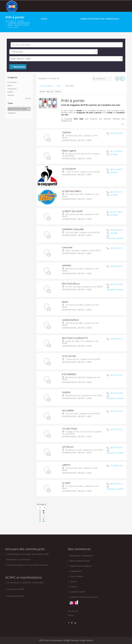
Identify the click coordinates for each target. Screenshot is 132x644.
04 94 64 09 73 (116, 339)
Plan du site (73, 611)
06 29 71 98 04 (116, 212)
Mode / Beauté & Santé (80, 561)
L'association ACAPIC (16, 589)
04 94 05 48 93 (116, 266)
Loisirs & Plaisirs (77, 576)
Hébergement (76, 571)
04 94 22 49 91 (116, 169)
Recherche (18, 67)
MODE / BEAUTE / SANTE (17, 109)
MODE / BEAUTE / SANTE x (51, 92)
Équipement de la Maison (81, 566)
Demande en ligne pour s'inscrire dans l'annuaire (27, 565)
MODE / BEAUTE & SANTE (18, 25)
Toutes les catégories (46, 86)
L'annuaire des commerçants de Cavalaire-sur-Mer (28, 554)
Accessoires (12, 82)
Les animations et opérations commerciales (25, 583)
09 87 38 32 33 (116, 248)
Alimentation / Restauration (81, 556)
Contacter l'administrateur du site (84, 597)
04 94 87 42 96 (116, 411)
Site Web (114, 154)
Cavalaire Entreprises (16, 596)
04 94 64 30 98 (116, 393)
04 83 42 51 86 (116, 285)
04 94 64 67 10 (116, 484)
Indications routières (115, 238)
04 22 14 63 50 (116, 151)
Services (73, 581)
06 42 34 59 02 (116, 375)
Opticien (11, 95)
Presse (71, 615)
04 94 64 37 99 (116, 133)
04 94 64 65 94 (116, 448)
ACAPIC (44, 19)
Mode (59, 86)
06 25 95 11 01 (116, 192)
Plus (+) (28, 98)
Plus (123, 124)
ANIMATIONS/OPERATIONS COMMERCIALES (100, 19)
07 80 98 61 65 (116, 466)
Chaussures (12, 89)
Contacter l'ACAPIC (77, 592)
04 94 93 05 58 (116, 429)
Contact (73, 587)
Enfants (10, 92)
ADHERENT (12, 113)
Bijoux (10, 85)
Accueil (21, 21)
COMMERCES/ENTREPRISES (63, 19)
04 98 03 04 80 (116, 230)
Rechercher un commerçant (18, 560)
